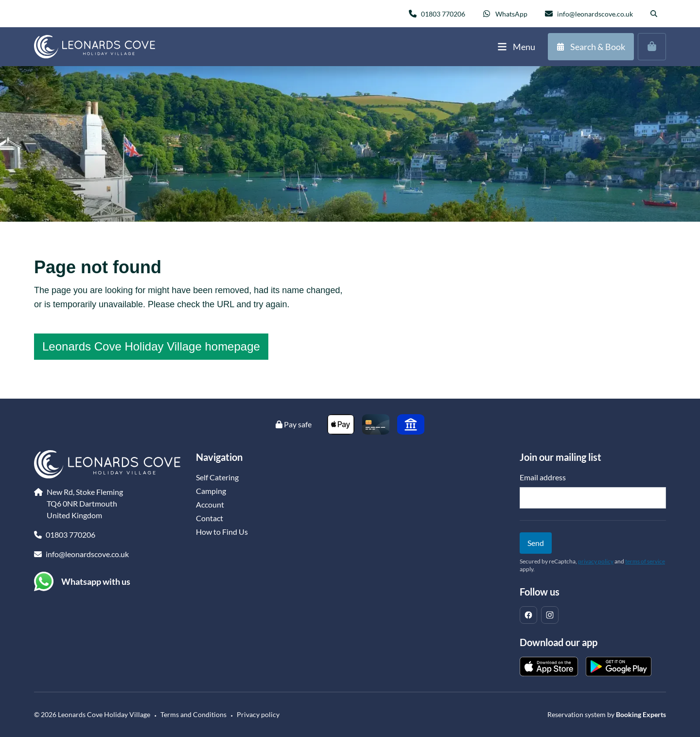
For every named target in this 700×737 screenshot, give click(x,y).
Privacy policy (258, 714)
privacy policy (596, 561)
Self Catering (217, 477)
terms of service (645, 561)
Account (210, 504)
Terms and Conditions (193, 714)
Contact (210, 518)
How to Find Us (222, 532)
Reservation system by (607, 714)
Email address (543, 477)
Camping (211, 491)
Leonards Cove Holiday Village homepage (151, 346)
